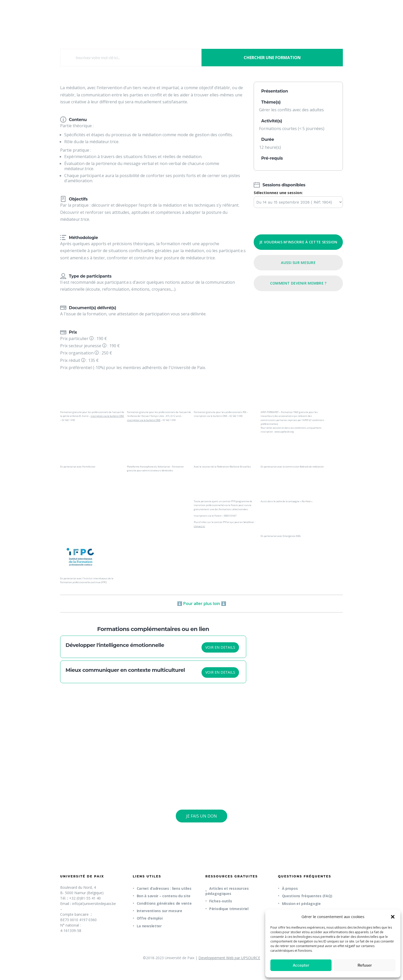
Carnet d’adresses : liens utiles (164, 888)
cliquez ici (199, 526)
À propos (290, 888)
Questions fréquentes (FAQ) (307, 896)
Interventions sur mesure (159, 911)
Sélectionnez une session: (278, 193)
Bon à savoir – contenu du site (164, 896)
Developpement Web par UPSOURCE (229, 958)
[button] (393, 917)
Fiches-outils (221, 901)
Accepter (301, 965)
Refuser (365, 965)
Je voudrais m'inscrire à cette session (298, 242)
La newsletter (149, 926)
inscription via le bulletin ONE (107, 416)
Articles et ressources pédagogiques (227, 891)
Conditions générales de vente (164, 903)
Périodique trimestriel (229, 909)
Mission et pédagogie (301, 904)
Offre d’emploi (150, 918)
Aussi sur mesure (298, 263)
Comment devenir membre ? (298, 283)
